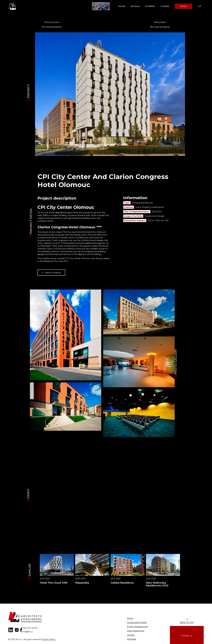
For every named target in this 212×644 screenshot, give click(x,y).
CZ (199, 6)
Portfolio (150, 6)
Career (183, 6)
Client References (136, 631)
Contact (165, 6)
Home (122, 6)
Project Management (138, 627)
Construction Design (137, 622)
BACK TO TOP (187, 622)
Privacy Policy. (49, 639)
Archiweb (131, 639)
